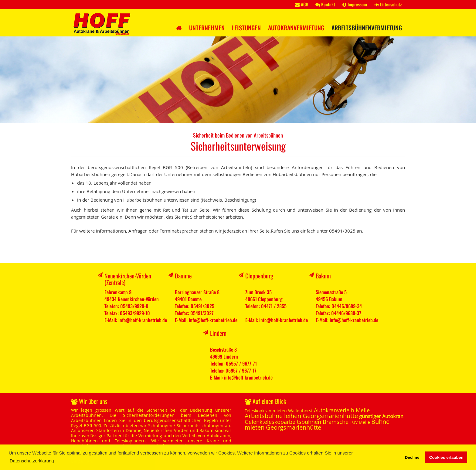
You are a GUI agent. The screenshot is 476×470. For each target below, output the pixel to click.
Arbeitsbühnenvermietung (367, 28)
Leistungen (246, 28)
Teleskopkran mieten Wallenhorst (279, 411)
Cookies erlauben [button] (446, 457)
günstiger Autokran (381, 416)
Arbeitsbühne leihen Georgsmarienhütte (301, 416)
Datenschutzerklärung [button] (32, 461)
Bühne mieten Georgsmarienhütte (317, 424)
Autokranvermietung (296, 28)
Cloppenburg (259, 276)
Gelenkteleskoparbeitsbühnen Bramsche (297, 422)
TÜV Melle (360, 422)
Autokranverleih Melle (342, 410)
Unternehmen (207, 28)
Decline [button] (412, 457)
